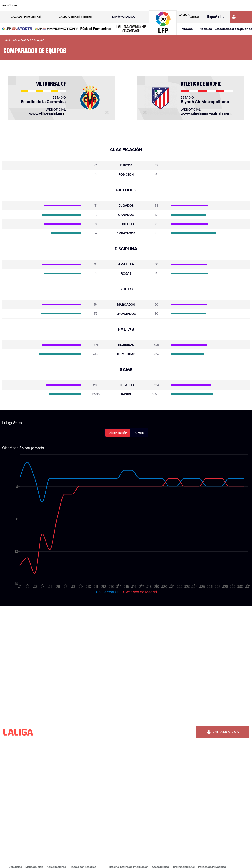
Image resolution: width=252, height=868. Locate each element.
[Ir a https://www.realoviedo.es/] (200, 5)
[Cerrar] (107, 112)
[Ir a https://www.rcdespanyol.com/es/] (154, 5)
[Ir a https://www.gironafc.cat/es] (107, 5)
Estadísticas (224, 29)
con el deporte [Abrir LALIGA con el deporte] (75, 17)
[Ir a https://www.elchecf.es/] (72, 5)
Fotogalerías (242, 29)
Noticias (206, 29)
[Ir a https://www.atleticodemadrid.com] (37, 5)
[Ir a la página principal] (163, 33)
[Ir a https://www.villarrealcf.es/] (247, 5)
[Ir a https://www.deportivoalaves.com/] (61, 5)
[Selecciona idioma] (214, 17)
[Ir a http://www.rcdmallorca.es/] (165, 5)
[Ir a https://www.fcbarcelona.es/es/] (84, 5)
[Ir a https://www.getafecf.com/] (96, 5)
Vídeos (187, 29)
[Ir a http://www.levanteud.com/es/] (119, 5)
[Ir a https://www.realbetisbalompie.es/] (177, 5)
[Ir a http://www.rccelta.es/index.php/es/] (142, 5)
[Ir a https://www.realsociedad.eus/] (212, 5)
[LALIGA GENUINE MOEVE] (131, 29)
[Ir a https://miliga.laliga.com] (241, 17)
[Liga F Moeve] (96, 29)
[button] (17, 29)
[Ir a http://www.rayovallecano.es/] (130, 5)
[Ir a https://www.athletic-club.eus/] (26, 5)
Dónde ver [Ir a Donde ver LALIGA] (123, 17)
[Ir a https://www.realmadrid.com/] (189, 5)
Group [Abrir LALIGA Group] (189, 17)
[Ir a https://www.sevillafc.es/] (224, 5)
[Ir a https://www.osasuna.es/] (49, 5)
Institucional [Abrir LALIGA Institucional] (26, 17)
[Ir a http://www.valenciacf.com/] (235, 5)
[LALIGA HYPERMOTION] (56, 29)
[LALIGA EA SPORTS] (17, 29)
